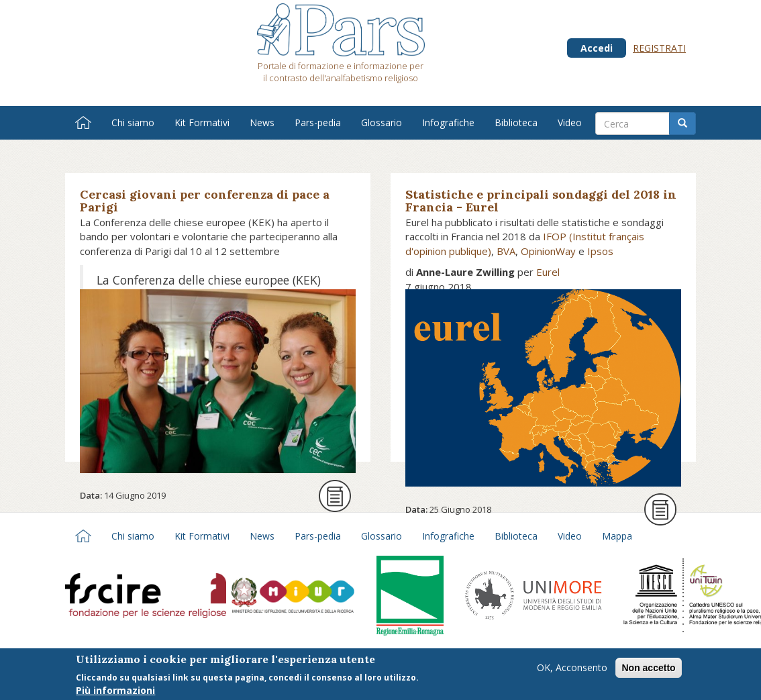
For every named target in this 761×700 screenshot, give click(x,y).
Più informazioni (115, 692)
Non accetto (648, 670)
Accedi (597, 48)
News (262, 122)
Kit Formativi (202, 122)
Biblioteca (516, 122)
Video (570, 122)
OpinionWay (548, 251)
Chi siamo (133, 122)
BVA (506, 251)
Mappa (617, 536)
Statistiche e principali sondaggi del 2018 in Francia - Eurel (541, 201)
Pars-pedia (318, 122)
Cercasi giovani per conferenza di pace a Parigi (205, 201)
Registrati (659, 48)
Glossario (382, 122)
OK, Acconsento (572, 670)
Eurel (548, 272)
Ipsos (600, 251)
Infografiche (448, 122)
